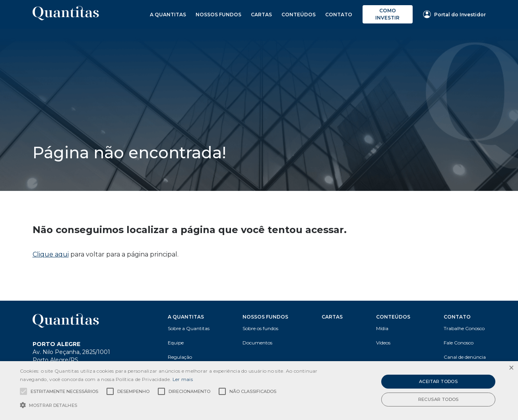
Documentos (257, 343)
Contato (339, 15)
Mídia (382, 328)
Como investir (387, 14)
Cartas (261, 15)
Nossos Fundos (218, 15)
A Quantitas (168, 15)
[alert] (259, 391)
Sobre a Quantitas (189, 328)
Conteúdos (299, 15)
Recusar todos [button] (438, 399)
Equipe (176, 343)
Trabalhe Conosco (464, 328)
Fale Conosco (459, 343)
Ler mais (183, 379)
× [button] (511, 368)
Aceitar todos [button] (438, 381)
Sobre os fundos (260, 328)
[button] (175, 405)
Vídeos (383, 343)
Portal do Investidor (454, 14)
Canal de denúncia (465, 357)
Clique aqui (51, 254)
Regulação (180, 357)
